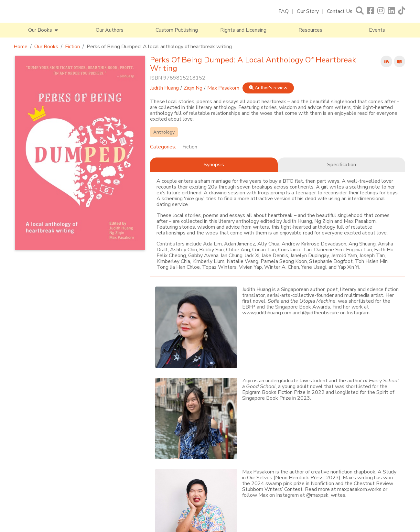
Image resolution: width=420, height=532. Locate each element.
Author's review (268, 88)
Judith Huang (164, 88)
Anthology (164, 132)
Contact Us (340, 11)
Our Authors (110, 30)
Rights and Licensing (243, 30)
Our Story (308, 11)
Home (21, 47)
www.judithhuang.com (267, 313)
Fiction (72, 47)
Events (377, 30)
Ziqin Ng (193, 88)
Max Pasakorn (223, 88)
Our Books (46, 47)
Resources (310, 30)
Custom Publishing (177, 30)
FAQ (284, 11)
